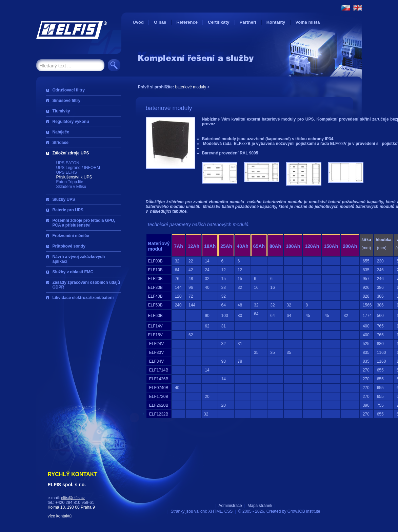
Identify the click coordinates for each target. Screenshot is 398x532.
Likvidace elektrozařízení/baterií (83, 298)
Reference (187, 22)
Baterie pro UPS (68, 210)
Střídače (61, 143)
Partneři (248, 22)
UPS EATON (68, 163)
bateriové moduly (191, 87)
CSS (229, 511)
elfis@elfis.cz (73, 498)
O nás (160, 22)
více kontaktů (60, 516)
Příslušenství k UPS (74, 177)
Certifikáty (219, 22)
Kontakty (276, 22)
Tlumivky (61, 111)
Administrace (230, 506)
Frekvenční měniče (71, 236)
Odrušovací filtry (69, 90)
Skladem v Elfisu (71, 187)
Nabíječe (61, 132)
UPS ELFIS (67, 172)
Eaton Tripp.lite (70, 182)
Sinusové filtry (67, 101)
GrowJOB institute (304, 511)
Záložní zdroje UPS (71, 153)
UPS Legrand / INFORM (78, 168)
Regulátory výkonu (71, 122)
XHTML (215, 511)
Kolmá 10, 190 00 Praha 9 (71, 507)
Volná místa (307, 22)
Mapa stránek (260, 506)
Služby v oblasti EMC (73, 272)
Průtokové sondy (69, 246)
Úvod (138, 22)
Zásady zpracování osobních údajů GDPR (86, 285)
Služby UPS (64, 199)
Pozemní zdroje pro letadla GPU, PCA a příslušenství (84, 223)
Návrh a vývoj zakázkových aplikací (79, 259)
